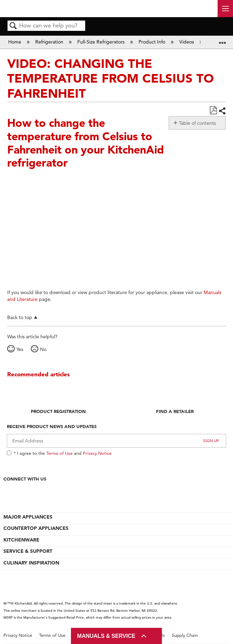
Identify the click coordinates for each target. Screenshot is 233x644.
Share (222, 111)
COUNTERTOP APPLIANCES (36, 528)
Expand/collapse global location (222, 40)
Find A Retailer (175, 411)
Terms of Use (59, 453)
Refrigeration (50, 42)
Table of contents (197, 123)
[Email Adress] (116, 441)
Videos (187, 42)
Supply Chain (185, 635)
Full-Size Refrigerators (102, 42)
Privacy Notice (97, 453)
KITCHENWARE (21, 540)
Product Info (153, 42)
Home (15, 42)
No (43, 349)
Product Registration (58, 411)
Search (13, 26)
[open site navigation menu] (225, 9)
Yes (20, 349)
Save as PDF (213, 111)
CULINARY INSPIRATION (31, 563)
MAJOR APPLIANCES (28, 517)
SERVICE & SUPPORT (28, 551)
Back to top (20, 317)
